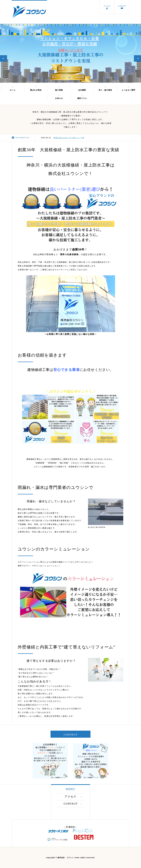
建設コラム (82, 98)
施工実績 (59, 90)
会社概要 (82, 90)
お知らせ (59, 98)
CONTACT (122, 6)
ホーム (13, 90)
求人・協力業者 (105, 90)
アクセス (107, 6)
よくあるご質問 (128, 90)
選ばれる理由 (36, 90)
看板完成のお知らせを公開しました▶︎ (69, 138)
